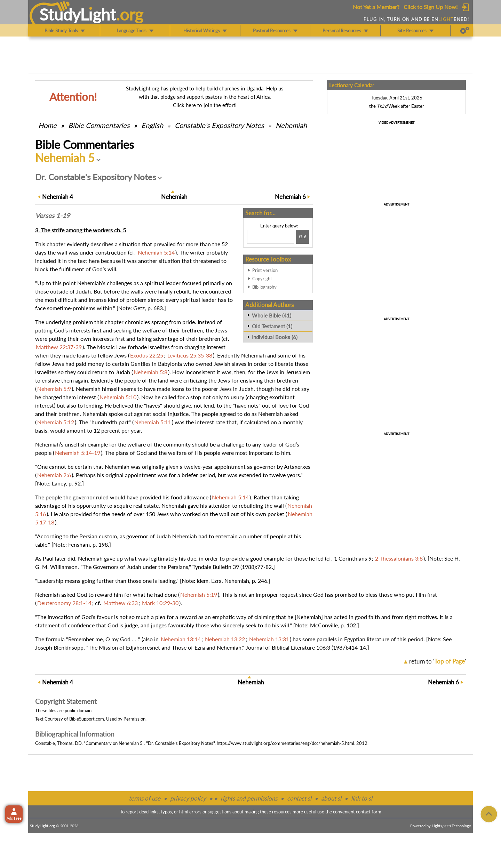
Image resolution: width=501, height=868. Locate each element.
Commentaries (99, 125)
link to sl (362, 798)
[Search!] (303, 237)
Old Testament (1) (272, 326)
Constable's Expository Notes (219, 125)
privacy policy (188, 798)
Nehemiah (291, 125)
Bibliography (264, 287)
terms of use (145, 798)
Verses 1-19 (53, 216)
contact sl (299, 798)
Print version (265, 270)
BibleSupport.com (87, 719)
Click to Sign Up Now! (431, 7)
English (152, 125)
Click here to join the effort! (205, 105)
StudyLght (78, 14)
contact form (369, 812)
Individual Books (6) (275, 337)
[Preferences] (465, 31)
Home (47, 125)
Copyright (262, 279)
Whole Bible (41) (272, 315)
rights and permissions (249, 798)
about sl (331, 798)
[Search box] (271, 237)
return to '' (438, 661)
